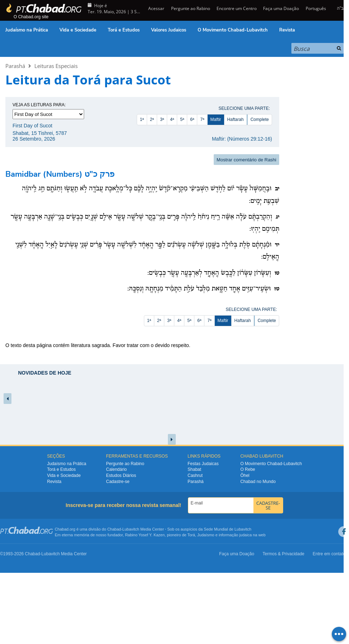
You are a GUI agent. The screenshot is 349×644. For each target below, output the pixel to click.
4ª (172, 119)
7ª (202, 119)
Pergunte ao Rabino (191, 8)
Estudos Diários (121, 475)
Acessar (156, 8)
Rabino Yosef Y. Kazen (145, 535)
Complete (260, 119)
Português (316, 8)
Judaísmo (206, 535)
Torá (191, 535)
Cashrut (195, 475)
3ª (162, 119)
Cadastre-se (118, 482)
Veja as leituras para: (39, 105)
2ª (152, 119)
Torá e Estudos (124, 30)
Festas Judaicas (203, 464)
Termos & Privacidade (284, 554)
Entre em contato (329, 554)
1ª (142, 119)
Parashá (15, 66)
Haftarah (236, 119)
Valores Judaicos (169, 30)
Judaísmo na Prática (27, 30)
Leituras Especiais (56, 66)
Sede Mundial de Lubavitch (227, 529)
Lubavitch (131, 529)
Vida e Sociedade (78, 30)
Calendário (116, 469)
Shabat (194, 469)
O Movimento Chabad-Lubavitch (233, 30)
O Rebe (248, 469)
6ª (192, 119)
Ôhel (245, 475)
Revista (287, 30)
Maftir (216, 119)
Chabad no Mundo (258, 482)
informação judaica (235, 535)
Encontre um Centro (237, 8)
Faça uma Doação (281, 8)
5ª (182, 119)
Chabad (114, 529)
